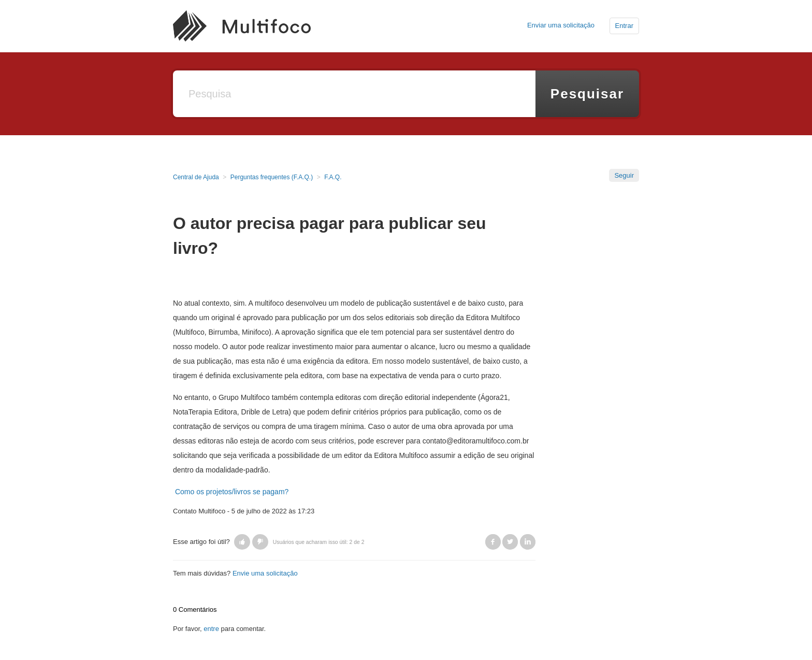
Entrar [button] (624, 26)
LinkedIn (528, 542)
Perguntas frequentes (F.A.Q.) (272, 177)
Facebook (493, 542)
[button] (242, 542)
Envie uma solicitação (265, 573)
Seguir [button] (624, 175)
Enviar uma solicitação (561, 25)
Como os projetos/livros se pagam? (232, 492)
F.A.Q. (333, 177)
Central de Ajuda (196, 177)
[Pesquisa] (354, 94)
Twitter (510, 542)
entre (211, 629)
